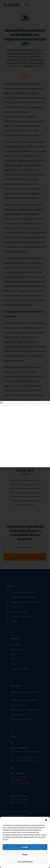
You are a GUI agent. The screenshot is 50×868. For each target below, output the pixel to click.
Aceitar (25, 847)
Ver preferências (25, 862)
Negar (25, 854)
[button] (46, 820)
